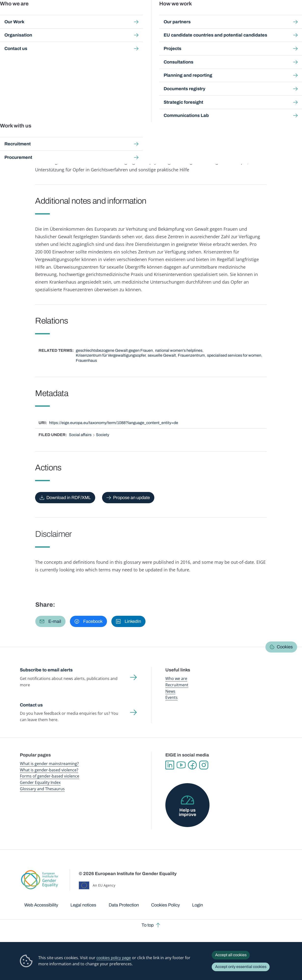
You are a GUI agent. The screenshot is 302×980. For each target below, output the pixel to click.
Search (291, 15)
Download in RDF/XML (69, 498)
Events (171, 697)
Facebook (192, 765)
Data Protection (124, 905)
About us (270, 15)
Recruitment (177, 685)
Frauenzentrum (191, 355)
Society (103, 435)
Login (197, 905)
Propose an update (131, 498)
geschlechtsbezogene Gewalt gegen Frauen (114, 350)
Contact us (31, 705)
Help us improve (188, 812)
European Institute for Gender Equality (26, 15)
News (170, 691)
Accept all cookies (231, 955)
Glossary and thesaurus (106, 46)
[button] (51, 621)
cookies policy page (114, 958)
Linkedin (170, 765)
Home (30, 46)
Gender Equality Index (205, 15)
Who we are (176, 678)
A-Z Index (138, 46)
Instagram (204, 765)
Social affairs (80, 435)
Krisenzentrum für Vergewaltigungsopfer (111, 355)
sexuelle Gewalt (162, 355)
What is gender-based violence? (49, 770)
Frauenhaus (86, 360)
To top (148, 925)
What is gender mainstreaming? (49, 764)
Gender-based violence (172, 15)
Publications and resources (102, 15)
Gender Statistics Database (240, 15)
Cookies (285, 647)
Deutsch (66, 79)
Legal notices (83, 905)
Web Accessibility (41, 905)
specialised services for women (234, 355)
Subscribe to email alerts (46, 670)
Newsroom (69, 15)
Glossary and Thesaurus (42, 789)
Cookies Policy (165, 905)
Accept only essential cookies (241, 967)
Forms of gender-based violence (50, 776)
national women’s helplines (179, 350)
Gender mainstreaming (139, 15)
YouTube (181, 765)
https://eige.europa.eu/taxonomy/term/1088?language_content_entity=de (114, 423)
